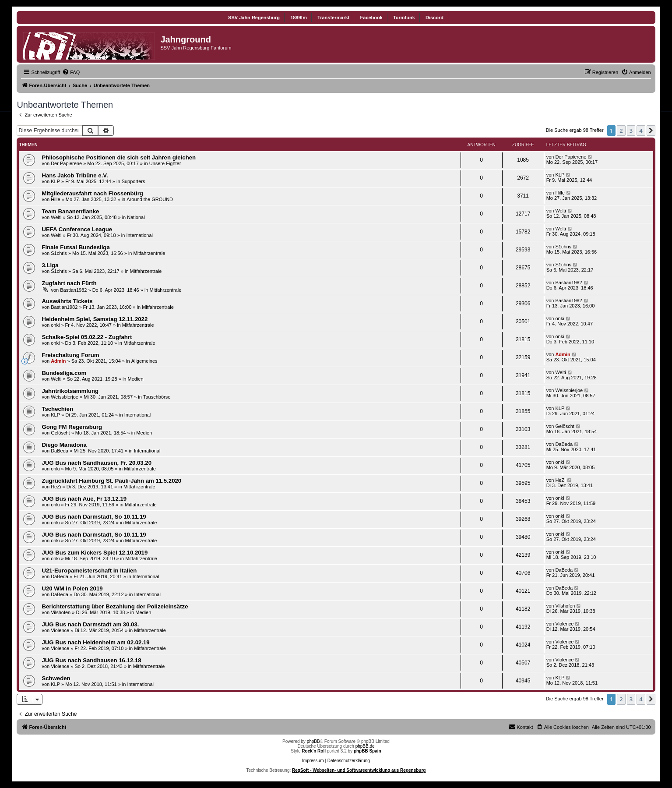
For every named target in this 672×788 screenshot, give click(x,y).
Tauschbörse (157, 397)
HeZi (56, 487)
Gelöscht (60, 433)
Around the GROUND (150, 199)
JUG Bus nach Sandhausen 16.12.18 (91, 660)
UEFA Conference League (77, 229)
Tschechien (57, 409)
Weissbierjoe (65, 397)
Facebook (371, 18)
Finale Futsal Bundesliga (76, 247)
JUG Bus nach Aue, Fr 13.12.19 (84, 499)
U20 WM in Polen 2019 (72, 588)
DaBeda (60, 451)
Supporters (134, 181)
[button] (651, 131)
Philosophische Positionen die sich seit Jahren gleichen (119, 157)
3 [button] (631, 131)
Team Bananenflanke (70, 211)
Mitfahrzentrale (150, 253)
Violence (60, 630)
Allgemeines (144, 361)
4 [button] (641, 131)
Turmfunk (404, 18)
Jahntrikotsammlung (70, 391)
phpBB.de (365, 746)
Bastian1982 (73, 290)
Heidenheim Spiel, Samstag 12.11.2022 (95, 319)
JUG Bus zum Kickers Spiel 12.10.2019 (95, 553)
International (139, 235)
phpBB (313, 741)
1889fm (299, 18)
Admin (58, 361)
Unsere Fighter (165, 163)
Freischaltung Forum (70, 355)
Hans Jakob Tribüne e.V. (75, 175)
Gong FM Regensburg (72, 427)
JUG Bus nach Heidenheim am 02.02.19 (95, 642)
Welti (56, 217)
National (136, 217)
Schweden (56, 678)
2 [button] (621, 131)
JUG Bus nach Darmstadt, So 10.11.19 (94, 517)
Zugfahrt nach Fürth (69, 283)
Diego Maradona (64, 445)
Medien (136, 379)
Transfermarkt (333, 18)
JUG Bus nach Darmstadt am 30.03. (90, 624)
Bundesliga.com (64, 373)
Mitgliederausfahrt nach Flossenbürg (92, 193)
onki (55, 325)
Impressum (313, 761)
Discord (435, 18)
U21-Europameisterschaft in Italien (89, 571)
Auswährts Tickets (67, 301)
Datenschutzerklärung (349, 761)
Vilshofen (61, 612)
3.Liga (50, 265)
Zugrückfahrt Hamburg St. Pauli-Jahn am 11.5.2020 (111, 481)
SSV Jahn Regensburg (254, 18)
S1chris (59, 253)
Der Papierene (66, 163)
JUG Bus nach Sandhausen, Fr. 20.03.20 (97, 463)
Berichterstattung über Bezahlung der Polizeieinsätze (115, 606)
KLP (55, 181)
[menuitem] (71, 72)
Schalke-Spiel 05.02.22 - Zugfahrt (87, 337)
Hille (55, 199)
